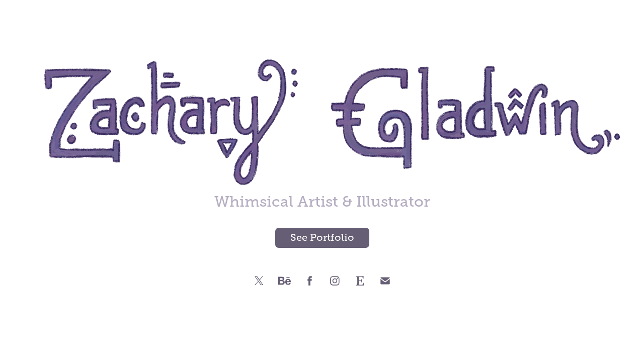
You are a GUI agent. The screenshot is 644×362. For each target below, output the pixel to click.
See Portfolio (322, 238)
